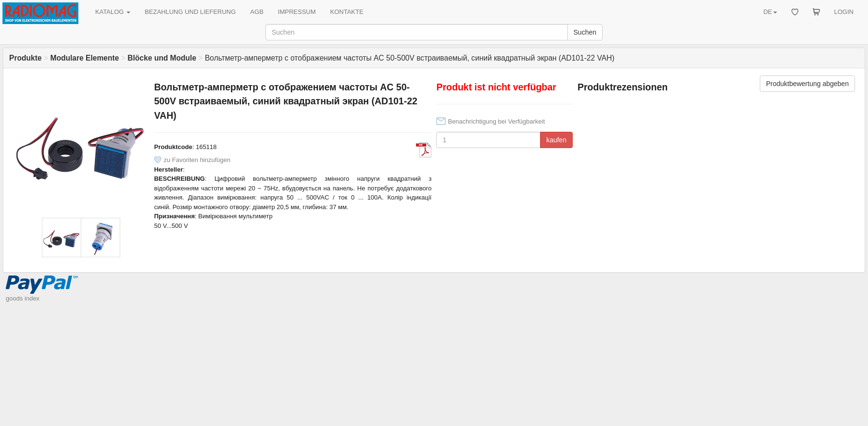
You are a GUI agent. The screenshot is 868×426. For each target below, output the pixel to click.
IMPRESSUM (297, 12)
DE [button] (770, 12)
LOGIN (844, 12)
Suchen (585, 32)
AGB (257, 12)
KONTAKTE (347, 12)
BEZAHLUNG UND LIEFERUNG (190, 12)
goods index (23, 298)
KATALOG (113, 12)
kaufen (556, 140)
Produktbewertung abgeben (807, 84)
